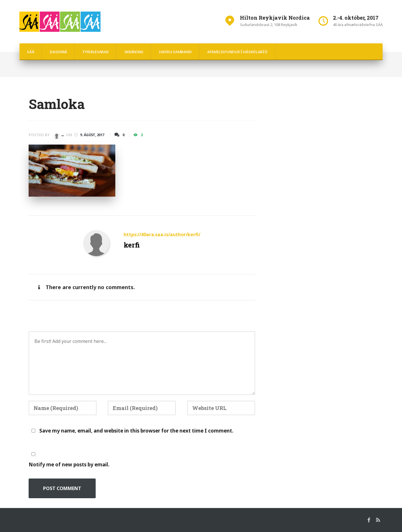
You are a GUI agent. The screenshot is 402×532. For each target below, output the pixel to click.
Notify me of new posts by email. (69, 464)
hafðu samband (175, 52)
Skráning (134, 52)
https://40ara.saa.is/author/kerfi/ (162, 235)
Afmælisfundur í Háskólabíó (237, 52)
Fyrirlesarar (96, 52)
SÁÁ (30, 52)
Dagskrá (58, 52)
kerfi (63, 135)
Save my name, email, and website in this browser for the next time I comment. (136, 430)
